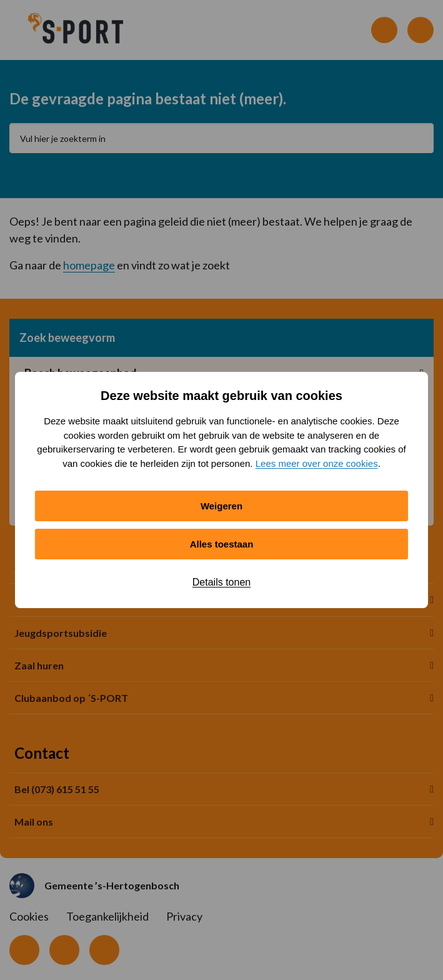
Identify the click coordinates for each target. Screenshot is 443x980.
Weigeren (221, 506)
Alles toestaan (222, 544)
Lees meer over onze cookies (317, 463)
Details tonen (221, 582)
